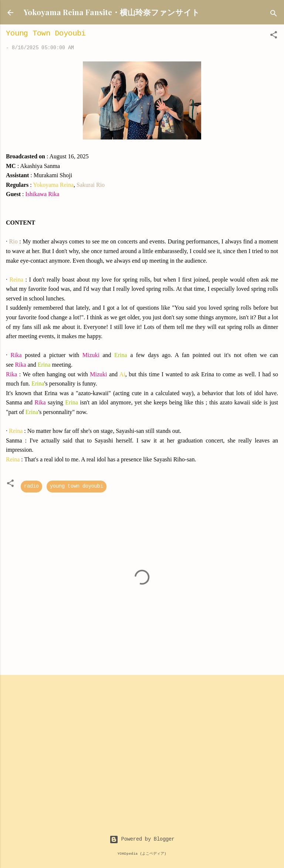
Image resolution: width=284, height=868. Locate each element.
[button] (274, 36)
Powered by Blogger (142, 840)
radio (31, 487)
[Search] (274, 15)
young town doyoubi (77, 487)
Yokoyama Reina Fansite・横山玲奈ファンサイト (112, 12)
